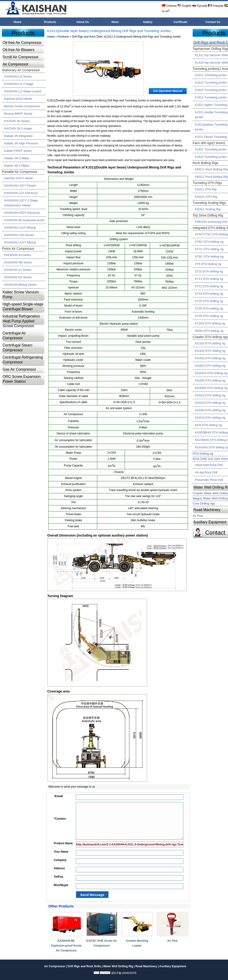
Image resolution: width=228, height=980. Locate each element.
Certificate (180, 22)
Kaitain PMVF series (18, 151)
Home (17, 22)
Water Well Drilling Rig (118, 966)
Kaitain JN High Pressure (21, 143)
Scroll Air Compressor (21, 57)
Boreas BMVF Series (18, 114)
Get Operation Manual (168, 91)
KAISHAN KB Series (18, 262)
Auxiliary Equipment (173, 966)
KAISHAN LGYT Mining (20, 242)
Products (50, 22)
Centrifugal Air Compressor (14, 336)
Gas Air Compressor (19, 369)
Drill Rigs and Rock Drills (87, 37)
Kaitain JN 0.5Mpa (17, 166)
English (184, 6)
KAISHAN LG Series (18, 76)
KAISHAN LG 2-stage (19, 84)
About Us (82, 22)
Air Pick (173, 941)
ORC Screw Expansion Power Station (22, 379)
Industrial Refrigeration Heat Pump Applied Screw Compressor (21, 321)
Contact (215, 533)
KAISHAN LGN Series (19, 235)
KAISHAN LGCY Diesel (20, 186)
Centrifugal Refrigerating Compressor (23, 360)
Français (216, 6)
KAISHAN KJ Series (18, 270)
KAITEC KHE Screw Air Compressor (102, 943)
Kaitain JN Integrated (18, 136)
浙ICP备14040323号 (124, 973)
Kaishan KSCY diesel (18, 178)
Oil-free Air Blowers (18, 50)
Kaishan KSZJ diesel (18, 99)
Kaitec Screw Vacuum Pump (21, 294)
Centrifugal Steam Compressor (17, 348)
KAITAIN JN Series (17, 121)
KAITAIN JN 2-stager (18, 128)
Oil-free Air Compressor (22, 43)
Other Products (61, 906)
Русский (200, 6)
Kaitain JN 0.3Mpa (17, 158)
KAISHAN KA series (18, 255)
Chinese (169, 6)
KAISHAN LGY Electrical (21, 193)
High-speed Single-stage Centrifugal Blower (23, 307)
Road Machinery (146, 966)
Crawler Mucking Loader (137, 943)
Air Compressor (15, 64)
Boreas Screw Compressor (22, 106)
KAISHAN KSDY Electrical (22, 213)
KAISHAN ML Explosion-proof (24, 220)
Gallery (148, 22)
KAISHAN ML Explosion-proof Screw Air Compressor (66, 946)
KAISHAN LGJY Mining (20, 228)
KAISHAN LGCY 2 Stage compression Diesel (21, 203)
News (115, 22)
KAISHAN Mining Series (20, 285)
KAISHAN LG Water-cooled (23, 91)
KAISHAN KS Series (18, 277)
